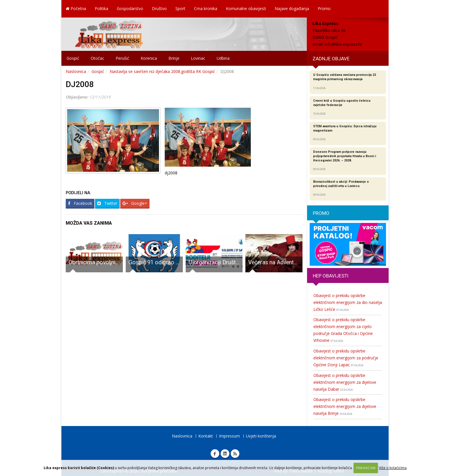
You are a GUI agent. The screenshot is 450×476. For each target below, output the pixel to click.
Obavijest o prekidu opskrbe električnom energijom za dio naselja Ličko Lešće (348, 302)
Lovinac (198, 58)
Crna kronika (206, 8)
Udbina (223, 58)
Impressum (229, 436)
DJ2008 (80, 84)
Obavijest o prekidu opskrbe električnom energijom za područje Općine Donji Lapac (346, 358)
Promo (324, 8)
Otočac (97, 58)
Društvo (159, 8)
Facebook (80, 203)
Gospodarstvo (130, 8)
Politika (101, 8)
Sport (180, 8)
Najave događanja (292, 8)
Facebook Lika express (215, 454)
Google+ (135, 203)
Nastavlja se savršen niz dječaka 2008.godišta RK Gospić (162, 71)
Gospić (73, 58)
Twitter (107, 203)
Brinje (174, 58)
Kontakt (206, 436)
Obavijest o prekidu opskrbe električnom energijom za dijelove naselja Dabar (345, 382)
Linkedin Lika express (225, 454)
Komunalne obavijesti (246, 8)
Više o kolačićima (393, 468)
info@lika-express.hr (343, 44)
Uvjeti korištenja (261, 436)
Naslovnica (76, 71)
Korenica (149, 58)
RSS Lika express (235, 454)
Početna (76, 8)
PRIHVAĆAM (366, 468)
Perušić (122, 58)
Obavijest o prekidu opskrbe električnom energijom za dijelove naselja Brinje (345, 406)
